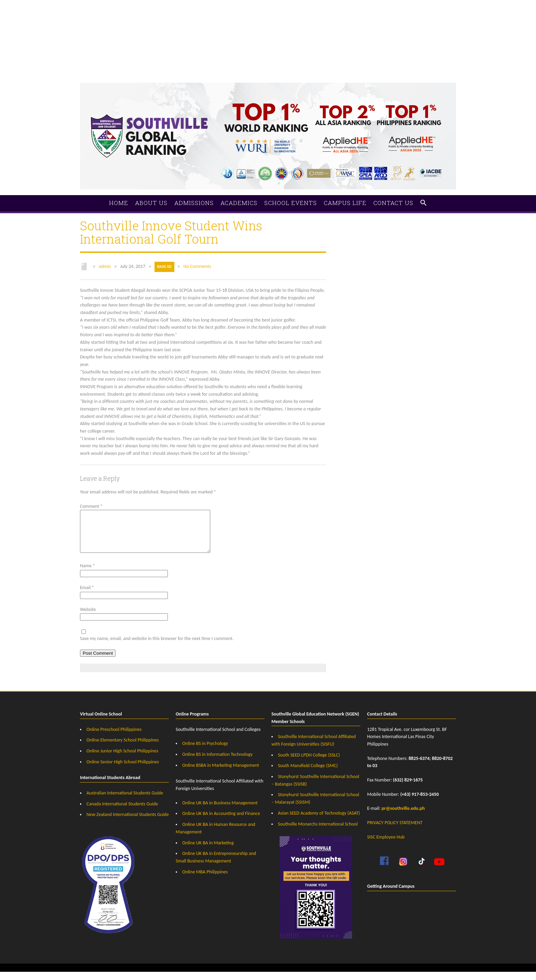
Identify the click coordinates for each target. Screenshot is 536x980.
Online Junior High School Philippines (122, 759)
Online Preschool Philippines (114, 738)
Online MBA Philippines (205, 880)
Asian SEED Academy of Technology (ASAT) (319, 821)
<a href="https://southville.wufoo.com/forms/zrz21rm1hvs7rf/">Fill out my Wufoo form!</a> (268, 31)
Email (87, 596)
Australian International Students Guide (125, 801)
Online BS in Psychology (205, 752)
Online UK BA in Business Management (220, 811)
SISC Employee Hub (386, 845)
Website (88, 618)
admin (105, 266)
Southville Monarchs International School (318, 832)
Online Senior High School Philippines (123, 770)
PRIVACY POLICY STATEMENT (395, 831)
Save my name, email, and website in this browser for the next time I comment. (157, 647)
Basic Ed (164, 267)
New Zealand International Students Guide (128, 823)
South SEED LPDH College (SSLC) (309, 763)
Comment (91, 506)
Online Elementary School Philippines (123, 748)
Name (88, 574)
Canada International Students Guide (122, 812)
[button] (424, 203)
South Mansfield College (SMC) (308, 774)
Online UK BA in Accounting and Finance (221, 822)
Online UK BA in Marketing (208, 851)
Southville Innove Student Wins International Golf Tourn (171, 232)
